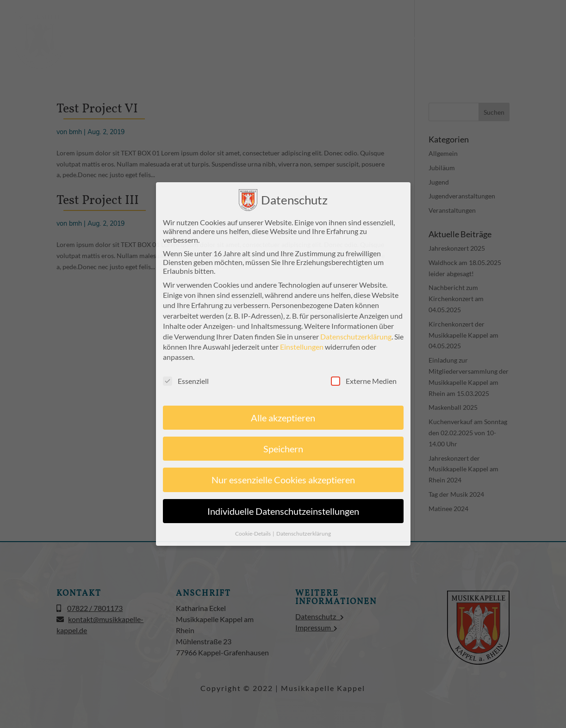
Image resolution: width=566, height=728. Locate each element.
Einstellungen (302, 346)
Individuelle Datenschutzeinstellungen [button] (283, 511)
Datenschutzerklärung (356, 336)
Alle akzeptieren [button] (283, 417)
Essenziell (186, 380)
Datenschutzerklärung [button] (304, 533)
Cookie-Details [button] (253, 533)
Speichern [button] (283, 448)
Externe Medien (364, 380)
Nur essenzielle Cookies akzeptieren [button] (283, 479)
